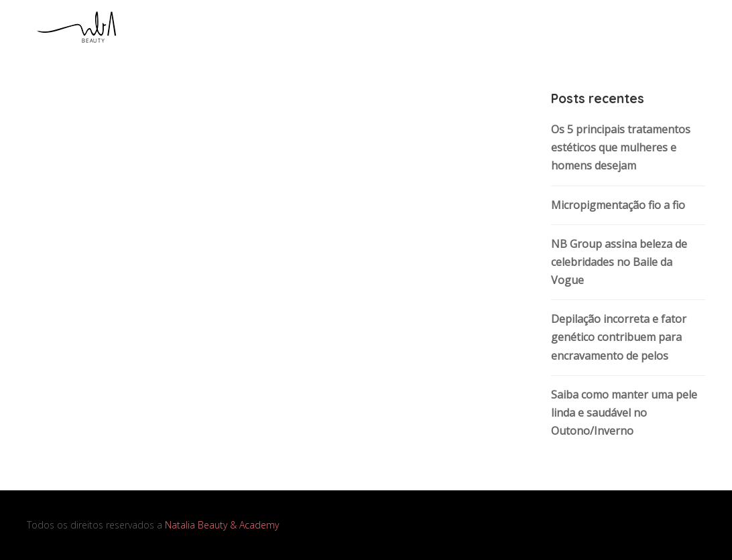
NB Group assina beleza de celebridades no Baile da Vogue (619, 262)
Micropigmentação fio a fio (618, 205)
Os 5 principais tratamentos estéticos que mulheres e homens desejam (621, 147)
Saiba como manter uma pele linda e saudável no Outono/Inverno (624, 413)
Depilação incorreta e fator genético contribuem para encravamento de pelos (619, 337)
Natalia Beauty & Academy (222, 525)
